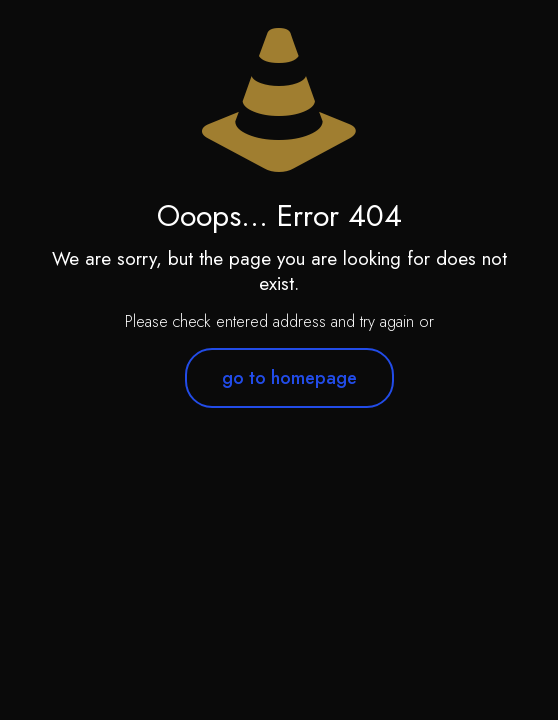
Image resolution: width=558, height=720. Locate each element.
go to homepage (289, 378)
